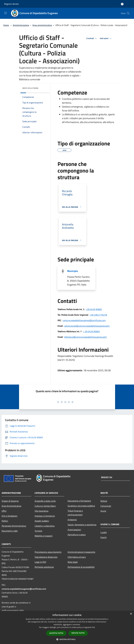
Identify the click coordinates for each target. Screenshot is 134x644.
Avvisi (103, 511)
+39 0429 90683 (94, 309)
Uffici (4, 511)
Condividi (92, 38)
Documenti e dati (10, 531)
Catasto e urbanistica (45, 526)
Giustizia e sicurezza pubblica (81, 506)
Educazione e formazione (79, 501)
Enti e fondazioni (10, 516)
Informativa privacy (77, 557)
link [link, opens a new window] (93, 627)
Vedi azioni (106, 38)
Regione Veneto (11, 4)
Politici (5, 521)
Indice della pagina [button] (30, 88)
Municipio (73, 271)
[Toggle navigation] (6, 13)
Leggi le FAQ (40, 562)
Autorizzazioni (74, 530)
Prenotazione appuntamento (48, 552)
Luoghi (104, 532)
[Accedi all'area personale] (122, 4)
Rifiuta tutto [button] (78, 633)
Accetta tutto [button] (56, 633)
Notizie (104, 501)
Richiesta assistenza (44, 567)
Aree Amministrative (11, 506)
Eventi (104, 537)
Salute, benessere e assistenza (82, 525)
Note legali (73, 562)
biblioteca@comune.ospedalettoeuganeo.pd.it (85, 337)
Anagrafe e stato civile (45, 501)
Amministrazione (21, 25)
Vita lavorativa (41, 511)
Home (6, 25)
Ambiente (72, 520)
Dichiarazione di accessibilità (81, 567)
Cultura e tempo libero (45, 506)
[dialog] (67, 627)
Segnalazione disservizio (46, 557)
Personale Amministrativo (14, 526)
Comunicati (106, 506)
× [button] (131, 614)
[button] (67, 639)
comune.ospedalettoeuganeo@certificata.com (84, 320)
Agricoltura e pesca (77, 535)
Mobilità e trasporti (44, 536)
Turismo (38, 531)
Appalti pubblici (42, 521)
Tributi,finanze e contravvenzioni (75, 513)
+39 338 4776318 (98, 315)
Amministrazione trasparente (81, 552)
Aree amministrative (42, 25)
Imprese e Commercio (45, 516)
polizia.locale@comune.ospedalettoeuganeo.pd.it (87, 326)
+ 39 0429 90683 (91, 331)
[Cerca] (128, 13)
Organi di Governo (10, 501)
